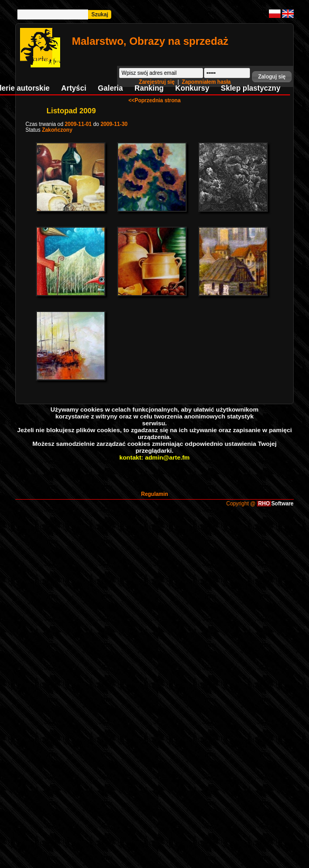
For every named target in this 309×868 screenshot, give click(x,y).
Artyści (74, 88)
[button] (272, 77)
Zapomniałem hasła (206, 82)
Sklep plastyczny (251, 88)
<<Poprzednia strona (155, 100)
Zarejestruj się (157, 82)
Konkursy (192, 88)
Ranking (149, 88)
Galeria (110, 88)
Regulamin (154, 494)
